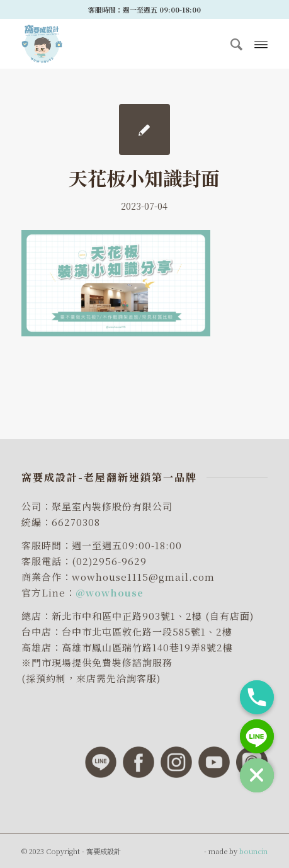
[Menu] (261, 43)
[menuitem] (232, 43)
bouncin (253, 851)
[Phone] (257, 697)
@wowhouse (110, 592)
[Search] (232, 43)
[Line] (257, 736)
